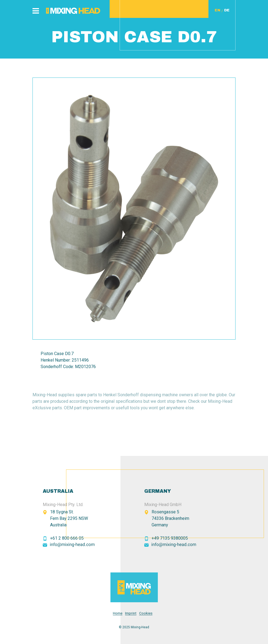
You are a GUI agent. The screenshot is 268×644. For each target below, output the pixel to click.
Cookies (146, 613)
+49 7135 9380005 (170, 538)
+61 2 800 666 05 (67, 538)
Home (118, 613)
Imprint (131, 613)
